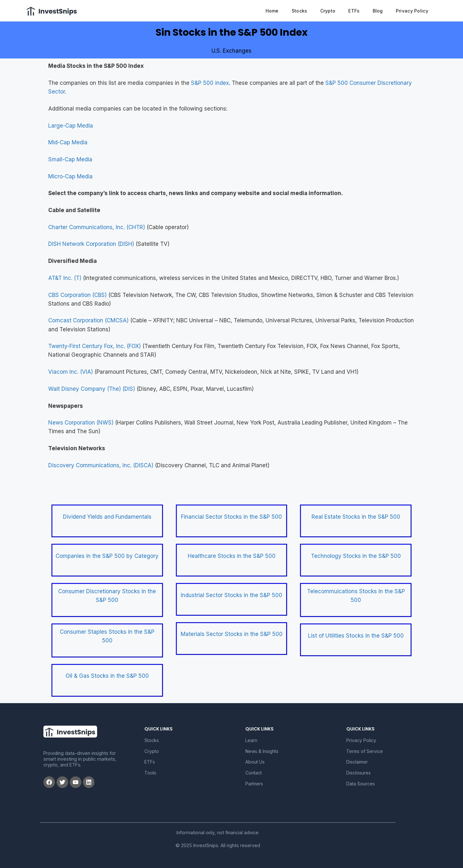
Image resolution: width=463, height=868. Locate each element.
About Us (255, 762)
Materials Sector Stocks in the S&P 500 (232, 634)
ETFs (354, 11)
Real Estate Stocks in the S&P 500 (356, 517)
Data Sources (361, 784)
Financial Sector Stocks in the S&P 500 (232, 517)
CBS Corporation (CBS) (77, 295)
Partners (254, 784)
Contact (254, 773)
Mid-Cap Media (68, 142)
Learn (251, 740)
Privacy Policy (412, 11)
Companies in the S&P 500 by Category (107, 556)
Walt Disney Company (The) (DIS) (92, 389)
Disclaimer (357, 762)
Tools (150, 773)
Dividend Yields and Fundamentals (107, 517)
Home (272, 11)
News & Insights (262, 751)
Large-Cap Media (71, 126)
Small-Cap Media (70, 159)
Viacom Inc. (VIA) (71, 372)
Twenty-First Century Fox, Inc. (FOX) (95, 346)
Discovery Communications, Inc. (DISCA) (101, 465)
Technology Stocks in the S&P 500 (356, 556)
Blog (378, 11)
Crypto (328, 11)
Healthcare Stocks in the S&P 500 (232, 556)
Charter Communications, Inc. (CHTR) (97, 227)
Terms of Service (365, 751)
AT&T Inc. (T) (65, 278)
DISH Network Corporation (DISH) (91, 244)
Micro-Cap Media (70, 176)
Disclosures (359, 773)
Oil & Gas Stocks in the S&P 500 (107, 676)
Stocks (300, 11)
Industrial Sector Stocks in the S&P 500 (232, 595)
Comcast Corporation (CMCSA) (88, 320)
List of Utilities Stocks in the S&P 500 (356, 636)
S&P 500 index (210, 83)
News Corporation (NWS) (81, 423)
